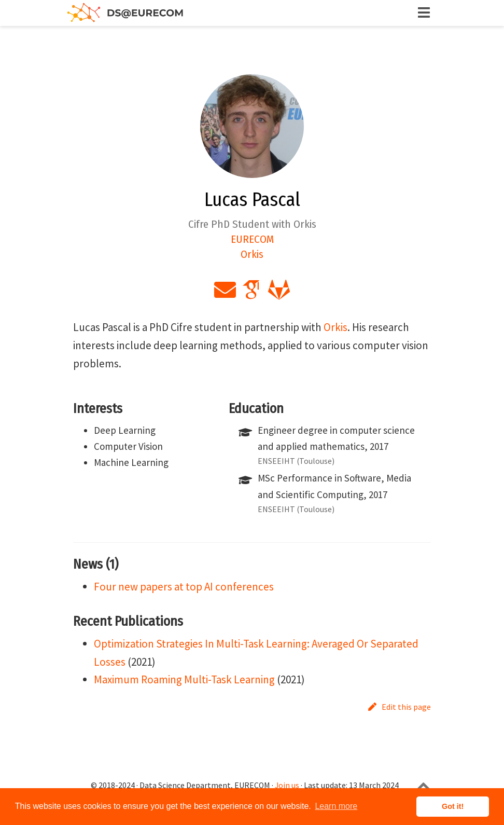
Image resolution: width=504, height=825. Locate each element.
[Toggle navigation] (424, 13)
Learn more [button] (336, 806)
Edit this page (400, 707)
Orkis (335, 327)
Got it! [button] (453, 806)
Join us (287, 785)
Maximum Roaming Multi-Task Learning (184, 679)
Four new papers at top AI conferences (184, 587)
